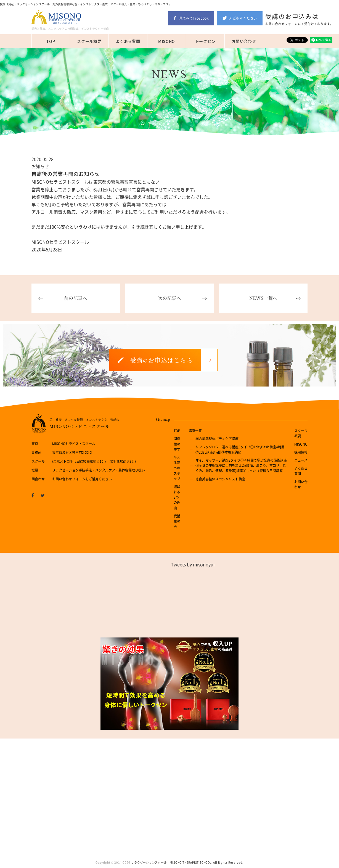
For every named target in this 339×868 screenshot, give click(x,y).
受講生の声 (177, 521)
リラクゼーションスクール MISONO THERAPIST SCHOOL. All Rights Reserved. (187, 862)
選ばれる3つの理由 (177, 497)
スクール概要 (89, 41)
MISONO (167, 41)
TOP (51, 41)
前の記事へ (76, 298)
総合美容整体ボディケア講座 (217, 439)
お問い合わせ (244, 41)
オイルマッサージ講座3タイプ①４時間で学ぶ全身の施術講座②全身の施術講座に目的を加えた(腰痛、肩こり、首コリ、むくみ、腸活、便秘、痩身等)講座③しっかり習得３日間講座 (241, 465)
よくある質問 (128, 41)
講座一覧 (195, 431)
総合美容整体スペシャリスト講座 (220, 479)
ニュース (301, 460)
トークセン (205, 41)
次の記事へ (169, 298)
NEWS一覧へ (263, 298)
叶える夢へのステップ (177, 468)
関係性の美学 (177, 444)
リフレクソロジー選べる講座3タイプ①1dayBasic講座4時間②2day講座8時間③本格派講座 (240, 450)
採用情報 (301, 452)
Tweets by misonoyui (193, 564)
